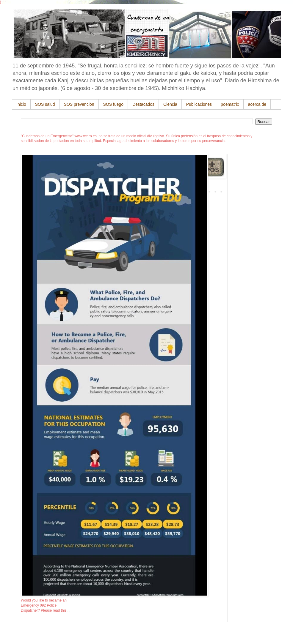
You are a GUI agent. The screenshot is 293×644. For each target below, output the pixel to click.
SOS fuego (113, 104)
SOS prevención (79, 104)
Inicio (21, 104)
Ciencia (170, 104)
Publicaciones (199, 104)
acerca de (257, 104)
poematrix (230, 104)
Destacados (143, 104)
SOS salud (45, 104)
